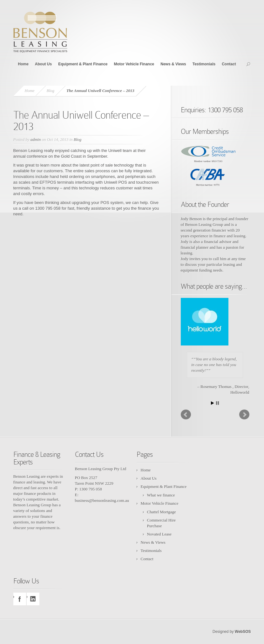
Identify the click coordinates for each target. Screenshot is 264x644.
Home (23, 64)
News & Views (173, 64)
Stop (217, 403)
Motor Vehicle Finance (134, 64)
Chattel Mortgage (162, 512)
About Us (43, 64)
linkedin (33, 599)
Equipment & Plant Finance (83, 64)
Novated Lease (159, 534)
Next (244, 415)
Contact (229, 64)
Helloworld (240, 392)
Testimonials (204, 64)
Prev (186, 415)
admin (36, 139)
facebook (20, 599)
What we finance (161, 495)
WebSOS (243, 632)
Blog (51, 91)
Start (213, 403)
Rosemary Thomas (217, 387)
